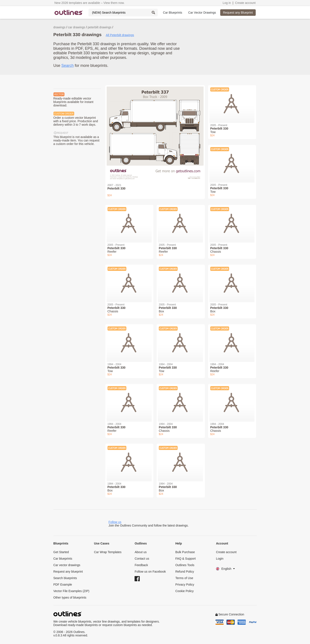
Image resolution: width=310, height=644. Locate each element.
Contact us (142, 559)
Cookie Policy (184, 591)
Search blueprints (65, 578)
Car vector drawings (67, 565)
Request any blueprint (68, 572)
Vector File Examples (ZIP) (71, 591)
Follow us (115, 522)
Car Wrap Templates (108, 552)
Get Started (61, 552)
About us (141, 552)
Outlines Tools (185, 565)
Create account (245, 3)
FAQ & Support (185, 559)
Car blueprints (63, 559)
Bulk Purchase (185, 552)
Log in (227, 3)
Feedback (141, 565)
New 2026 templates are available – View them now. (90, 3)
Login (220, 559)
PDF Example (63, 585)
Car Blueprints (173, 13)
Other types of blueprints (70, 597)
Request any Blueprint (238, 13)
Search (68, 66)
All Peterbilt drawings (120, 35)
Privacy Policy (185, 585)
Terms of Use (184, 578)
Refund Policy (185, 572)
